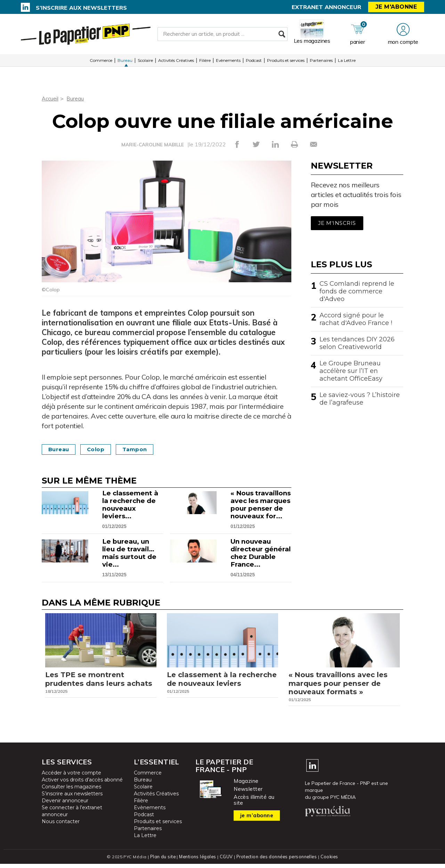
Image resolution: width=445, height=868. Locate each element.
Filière (205, 62)
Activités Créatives (176, 62)
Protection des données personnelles (277, 861)
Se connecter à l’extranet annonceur (72, 816)
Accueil (51, 98)
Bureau (125, 62)
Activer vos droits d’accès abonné (82, 784)
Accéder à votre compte (71, 777)
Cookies (331, 861)
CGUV (226, 861)
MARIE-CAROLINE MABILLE (153, 145)
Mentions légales (197, 861)
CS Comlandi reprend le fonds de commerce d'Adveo (357, 291)
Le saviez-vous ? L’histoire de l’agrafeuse (360, 399)
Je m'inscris (337, 223)
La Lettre (347, 62)
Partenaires (321, 62)
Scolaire (145, 62)
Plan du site (161, 861)
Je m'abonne (396, 7)
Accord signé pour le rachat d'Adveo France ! (356, 319)
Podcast (254, 62)
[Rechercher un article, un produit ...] (222, 35)
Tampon (142, 449)
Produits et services (286, 62)
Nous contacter (61, 826)
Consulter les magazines (71, 791)
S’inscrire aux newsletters (81, 8)
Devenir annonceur (65, 805)
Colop (100, 449)
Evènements (228, 62)
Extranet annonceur (326, 7)
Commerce (101, 62)
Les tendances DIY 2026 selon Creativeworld (357, 343)
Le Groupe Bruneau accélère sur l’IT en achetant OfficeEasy (351, 371)
